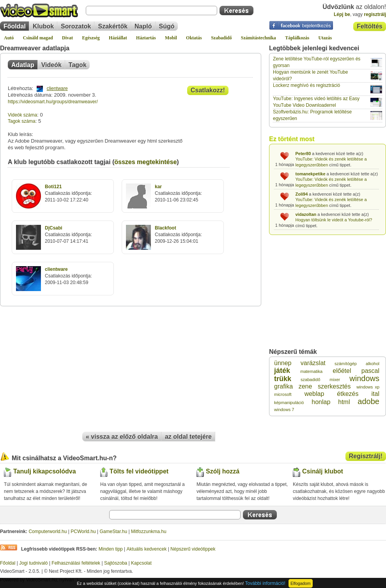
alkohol (373, 364)
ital (375, 394)
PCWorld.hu (83, 531)
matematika (311, 371)
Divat (67, 38)
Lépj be (342, 14)
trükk (283, 379)
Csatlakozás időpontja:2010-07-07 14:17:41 (68, 235)
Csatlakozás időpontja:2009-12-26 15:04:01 (178, 235)
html (344, 402)
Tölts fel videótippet (139, 471)
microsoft (283, 394)
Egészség (91, 38)
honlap (321, 402)
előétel (342, 371)
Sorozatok (76, 26)
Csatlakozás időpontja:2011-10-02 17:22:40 (68, 193)
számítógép (346, 364)
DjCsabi (54, 228)
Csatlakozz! (208, 90)
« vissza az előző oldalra (122, 437)
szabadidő (310, 380)
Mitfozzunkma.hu (149, 531)
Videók (51, 65)
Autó (9, 38)
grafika (283, 386)
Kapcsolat (141, 563)
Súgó (167, 26)
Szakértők (113, 26)
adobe (368, 401)
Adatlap (23, 65)
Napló (143, 26)
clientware (57, 88)
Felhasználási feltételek (76, 563)
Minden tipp (111, 549)
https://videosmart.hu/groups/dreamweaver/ (53, 102)
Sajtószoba (116, 563)
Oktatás (194, 38)
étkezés (348, 394)
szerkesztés (334, 386)
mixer (335, 380)
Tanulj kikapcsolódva (45, 471)
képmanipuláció (289, 403)
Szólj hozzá (223, 471)
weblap (314, 394)
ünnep (283, 363)
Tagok (78, 65)
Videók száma (22, 115)
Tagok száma (22, 121)
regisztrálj (375, 14)
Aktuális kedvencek (147, 549)
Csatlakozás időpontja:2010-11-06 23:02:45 (178, 193)
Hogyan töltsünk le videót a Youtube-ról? (334, 220)
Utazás (325, 38)
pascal (370, 371)
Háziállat (118, 38)
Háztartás (146, 38)
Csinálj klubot (323, 471)
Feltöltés (370, 26)
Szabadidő (221, 38)
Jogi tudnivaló (33, 563)
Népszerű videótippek (193, 549)
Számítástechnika (259, 38)
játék (282, 371)
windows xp (368, 387)
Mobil (171, 38)
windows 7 (284, 410)
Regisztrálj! (366, 456)
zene (305, 386)
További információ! (265, 583)
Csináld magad (38, 38)
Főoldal (15, 26)
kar (158, 187)
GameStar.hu (114, 531)
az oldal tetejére (188, 437)
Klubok (43, 26)
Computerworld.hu (48, 531)
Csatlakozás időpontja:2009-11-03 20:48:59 (68, 276)
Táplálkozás (297, 38)
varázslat (313, 363)
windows (364, 378)
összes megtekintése (145, 162)
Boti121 (53, 187)
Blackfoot (166, 228)
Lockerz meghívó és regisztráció (306, 85)
